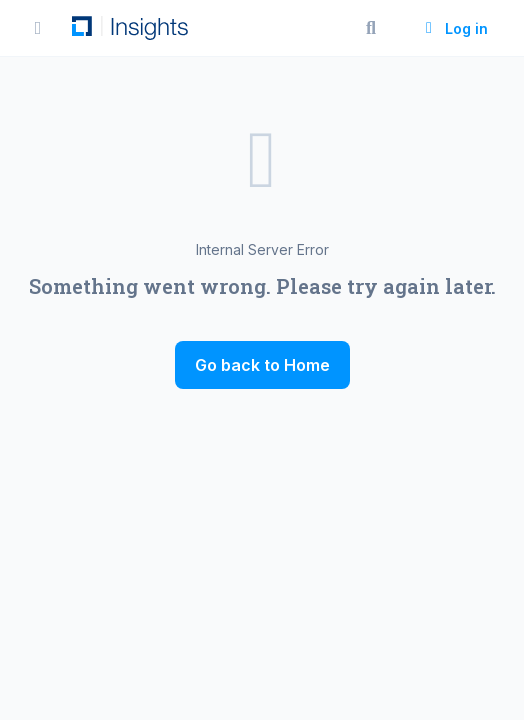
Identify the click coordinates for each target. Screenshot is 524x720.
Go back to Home (262, 365)
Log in (454, 28)
